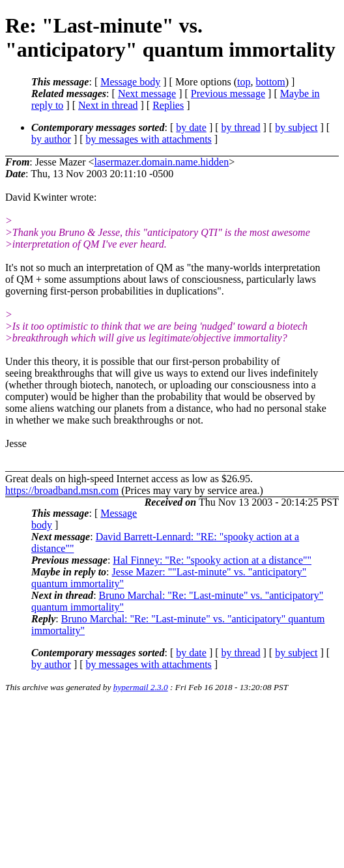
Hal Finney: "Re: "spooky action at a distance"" (212, 560)
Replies (168, 105)
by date (191, 127)
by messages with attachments (149, 139)
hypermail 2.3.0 (141, 687)
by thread (241, 127)
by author (51, 139)
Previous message (228, 94)
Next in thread (108, 105)
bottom (270, 82)
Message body (130, 82)
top (244, 82)
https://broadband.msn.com (62, 490)
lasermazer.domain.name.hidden (162, 162)
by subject (296, 127)
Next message (147, 94)
